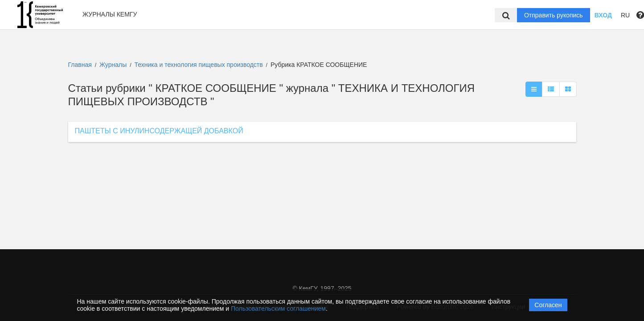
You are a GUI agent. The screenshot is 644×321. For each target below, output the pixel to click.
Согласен (548, 305)
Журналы (113, 65)
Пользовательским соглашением (278, 309)
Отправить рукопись (554, 15)
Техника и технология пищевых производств (200, 65)
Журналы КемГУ (110, 14)
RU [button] (625, 15)
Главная (80, 65)
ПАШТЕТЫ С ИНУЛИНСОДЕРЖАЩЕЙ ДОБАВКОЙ (159, 131)
